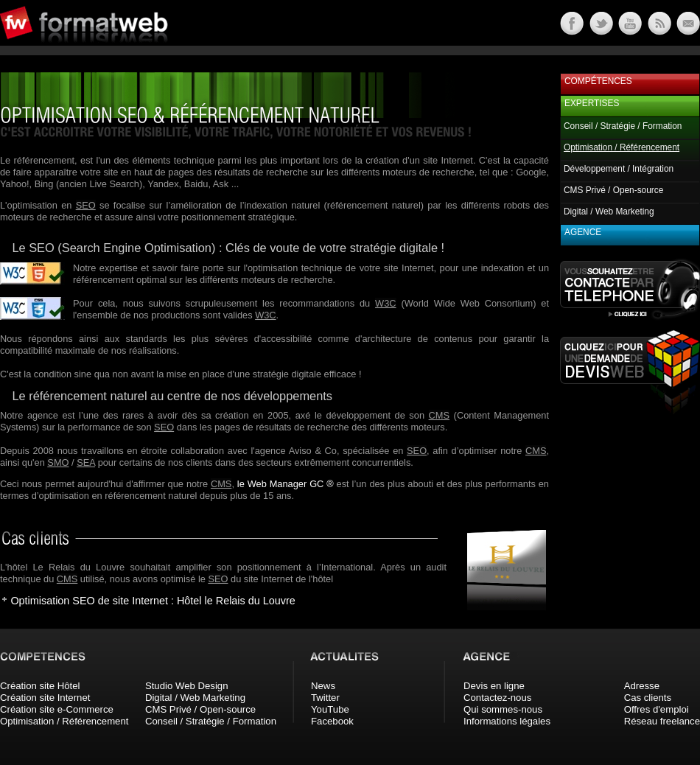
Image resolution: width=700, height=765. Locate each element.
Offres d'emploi (657, 709)
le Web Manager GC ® (286, 484)
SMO (58, 462)
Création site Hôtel (40, 686)
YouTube (330, 709)
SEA (86, 462)
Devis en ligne (494, 686)
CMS (439, 415)
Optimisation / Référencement (64, 721)
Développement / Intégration (619, 169)
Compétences (598, 81)
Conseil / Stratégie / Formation (623, 126)
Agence (583, 232)
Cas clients (648, 698)
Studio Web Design (187, 686)
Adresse (642, 686)
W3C (385, 303)
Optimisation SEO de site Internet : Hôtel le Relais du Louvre (153, 601)
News (323, 686)
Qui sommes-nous (503, 709)
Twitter (325, 698)
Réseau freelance (662, 721)
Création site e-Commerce (57, 709)
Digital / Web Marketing (609, 212)
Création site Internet (45, 698)
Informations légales (507, 721)
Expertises (592, 103)
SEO (86, 205)
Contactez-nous (497, 698)
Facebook (332, 721)
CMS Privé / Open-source (613, 190)
